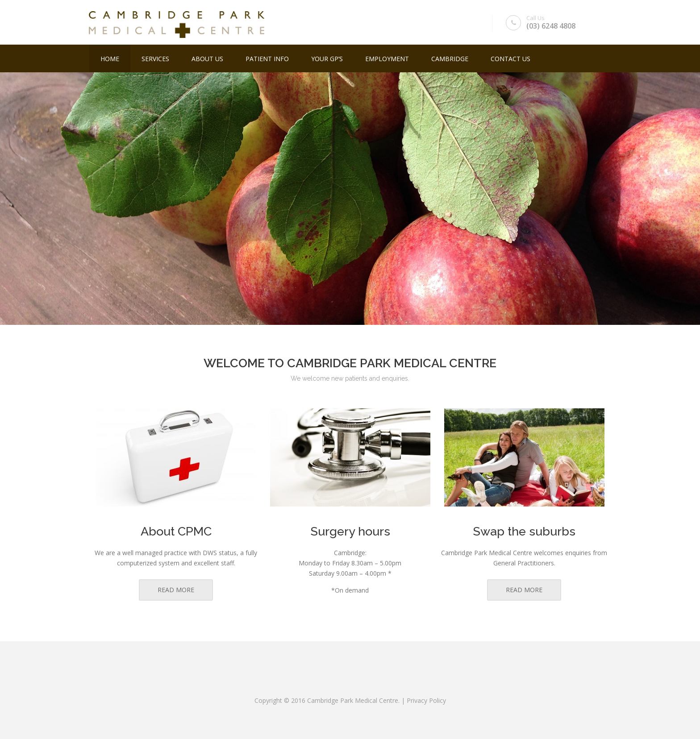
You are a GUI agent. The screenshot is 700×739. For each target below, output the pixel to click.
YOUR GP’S (327, 59)
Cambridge (450, 59)
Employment (387, 59)
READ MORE (176, 590)
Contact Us (510, 59)
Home (110, 59)
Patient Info (267, 59)
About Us (207, 59)
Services (155, 59)
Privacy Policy (426, 700)
